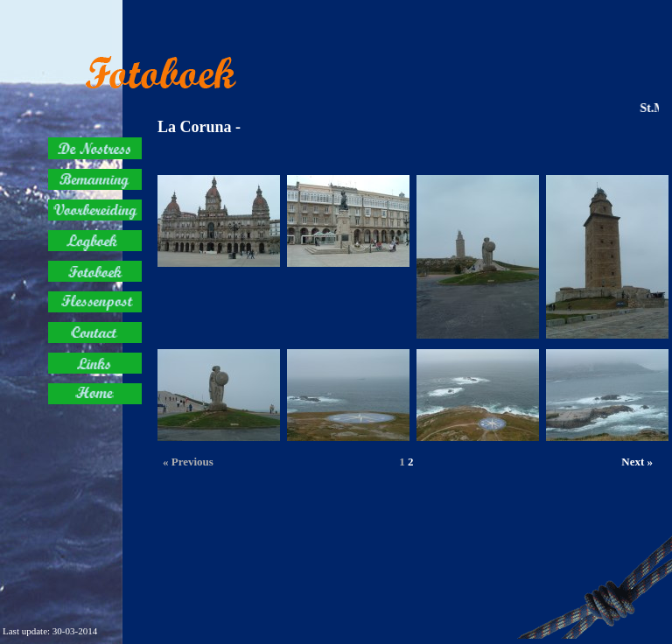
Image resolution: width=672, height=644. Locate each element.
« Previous (188, 462)
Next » (637, 462)
